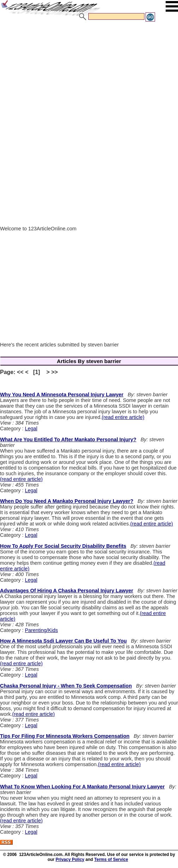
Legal (31, 429)
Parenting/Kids (41, 630)
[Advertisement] (89, 75)
